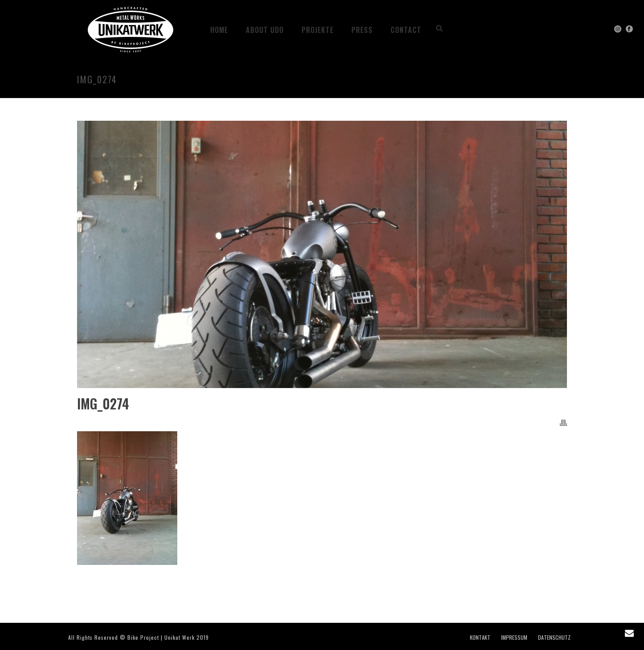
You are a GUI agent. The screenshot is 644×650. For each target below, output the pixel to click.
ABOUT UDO (265, 30)
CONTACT (406, 30)
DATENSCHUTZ (554, 638)
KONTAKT (480, 638)
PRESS (362, 30)
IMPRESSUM (514, 638)
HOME (219, 30)
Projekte (318, 30)
